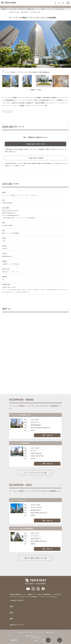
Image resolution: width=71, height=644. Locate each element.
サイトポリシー (40, 632)
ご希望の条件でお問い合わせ (35, 145)
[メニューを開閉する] (68, 3)
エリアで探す (11, 9)
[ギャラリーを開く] (35, 90)
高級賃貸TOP (4, 9)
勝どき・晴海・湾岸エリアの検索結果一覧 (24, 9)
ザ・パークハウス (7, 112)
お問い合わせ (49, 632)
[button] (1, 44)
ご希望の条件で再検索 (35, 159)
